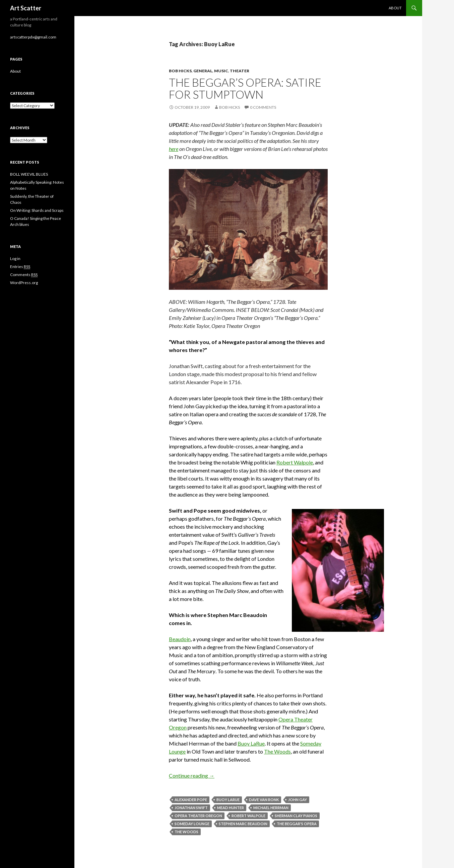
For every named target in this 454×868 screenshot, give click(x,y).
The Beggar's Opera (297, 824)
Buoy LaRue (251, 743)
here (174, 149)
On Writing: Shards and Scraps (37, 210)
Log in (15, 258)
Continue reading (192, 775)
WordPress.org (24, 283)
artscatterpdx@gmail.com (33, 37)
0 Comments (263, 107)
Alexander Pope (191, 800)
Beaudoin (180, 639)
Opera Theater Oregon (198, 816)
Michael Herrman (271, 808)
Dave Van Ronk (264, 800)
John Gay (298, 800)
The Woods (277, 751)
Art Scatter (26, 8)
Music (221, 71)
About (395, 8)
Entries (20, 267)
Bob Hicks (180, 71)
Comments (24, 275)
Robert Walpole (295, 462)
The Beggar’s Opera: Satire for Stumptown (245, 88)
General (203, 71)
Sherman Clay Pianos (296, 816)
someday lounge (192, 824)
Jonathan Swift (191, 808)
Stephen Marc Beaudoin (243, 824)
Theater (240, 71)
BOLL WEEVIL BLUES (29, 174)
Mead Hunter (231, 808)
